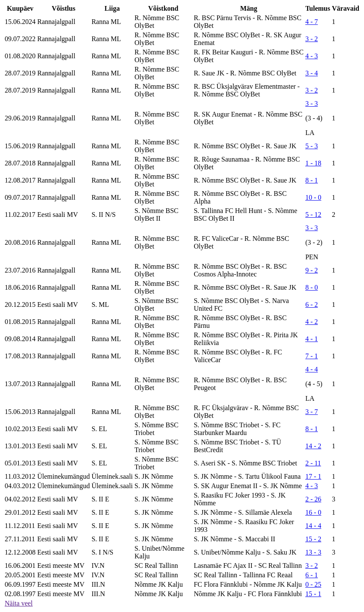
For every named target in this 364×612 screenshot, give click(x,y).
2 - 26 (313, 499)
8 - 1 (312, 180)
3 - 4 (312, 73)
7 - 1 (312, 356)
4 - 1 (312, 339)
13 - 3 (313, 552)
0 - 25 (313, 584)
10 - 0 (313, 197)
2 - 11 (313, 463)
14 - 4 (313, 526)
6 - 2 (312, 304)
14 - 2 (313, 446)
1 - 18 (313, 163)
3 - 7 (312, 412)
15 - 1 (313, 594)
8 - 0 (312, 287)
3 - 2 (312, 39)
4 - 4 (312, 369)
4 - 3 (312, 56)
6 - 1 (312, 575)
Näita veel (19, 603)
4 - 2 (312, 322)
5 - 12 (313, 214)
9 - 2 (312, 270)
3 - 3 (312, 103)
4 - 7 (312, 22)
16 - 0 (313, 512)
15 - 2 (313, 539)
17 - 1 (313, 476)
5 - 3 (312, 146)
